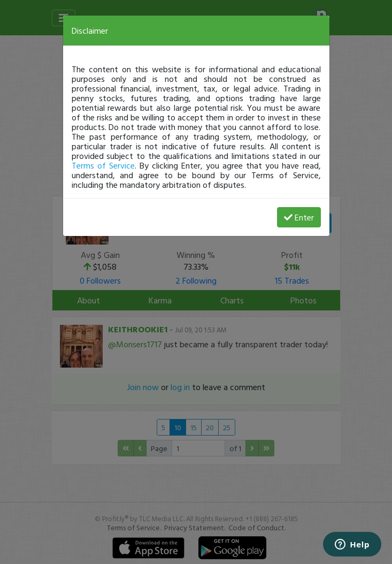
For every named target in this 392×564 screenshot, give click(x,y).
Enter (299, 217)
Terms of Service (103, 165)
